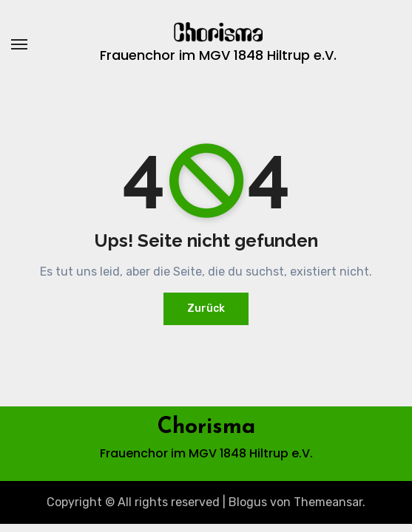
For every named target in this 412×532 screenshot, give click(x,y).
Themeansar (328, 502)
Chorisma (206, 427)
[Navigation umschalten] (19, 44)
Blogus (248, 502)
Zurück (206, 308)
